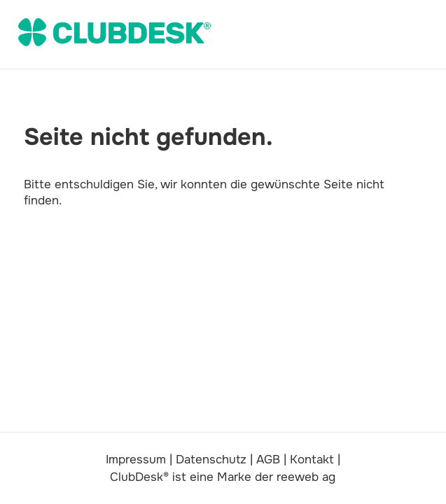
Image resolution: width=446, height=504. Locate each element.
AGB (268, 460)
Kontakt (312, 460)
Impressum (136, 460)
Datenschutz (211, 460)
